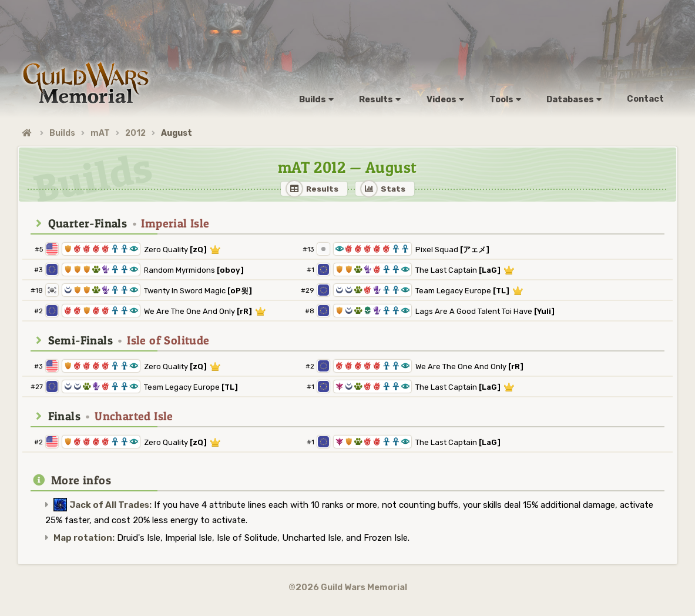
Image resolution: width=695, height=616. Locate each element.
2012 (135, 133)
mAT (100, 133)
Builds (62, 133)
